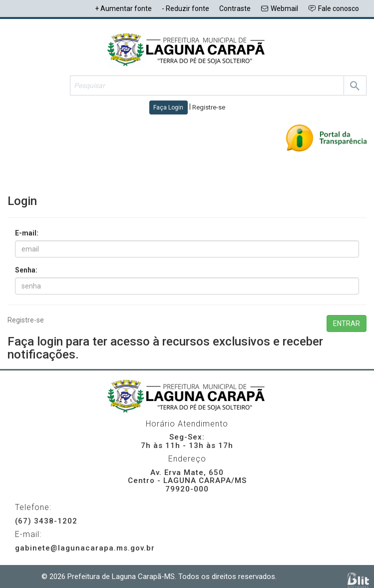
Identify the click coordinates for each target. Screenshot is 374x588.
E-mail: (27, 233)
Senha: (26, 270)
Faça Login (168, 107)
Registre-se (26, 320)
